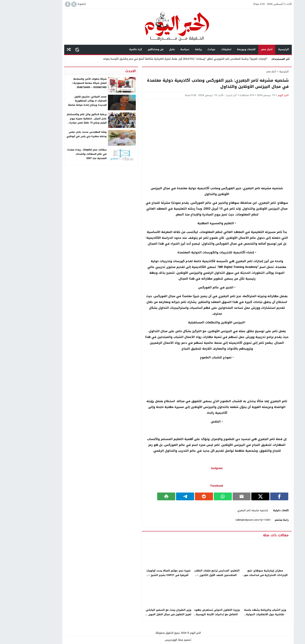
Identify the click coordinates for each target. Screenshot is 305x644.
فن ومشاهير (130, 49)
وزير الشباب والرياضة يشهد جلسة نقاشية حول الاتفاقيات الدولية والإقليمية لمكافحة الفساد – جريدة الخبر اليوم (240, 617)
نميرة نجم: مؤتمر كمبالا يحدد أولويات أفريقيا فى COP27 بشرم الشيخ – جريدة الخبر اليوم (143, 575)
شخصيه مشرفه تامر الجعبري (227, 510)
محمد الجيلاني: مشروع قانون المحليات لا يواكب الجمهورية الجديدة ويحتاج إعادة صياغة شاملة (62, 101)
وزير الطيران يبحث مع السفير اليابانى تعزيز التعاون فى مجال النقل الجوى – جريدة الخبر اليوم (143, 614)
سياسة (159, 49)
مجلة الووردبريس (148, 640)
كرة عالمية (110, 49)
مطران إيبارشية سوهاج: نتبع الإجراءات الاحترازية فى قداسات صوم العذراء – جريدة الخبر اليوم (240, 575)
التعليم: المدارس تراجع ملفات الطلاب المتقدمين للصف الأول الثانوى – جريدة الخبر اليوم (191, 575)
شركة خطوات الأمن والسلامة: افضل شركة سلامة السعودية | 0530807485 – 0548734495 (64, 83)
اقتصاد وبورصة (221, 49)
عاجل (146, 49)
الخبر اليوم (258, 95)
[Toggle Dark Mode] (52, 49)
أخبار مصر (241, 49)
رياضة (173, 49)
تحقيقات (201, 49)
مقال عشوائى (43, 49)
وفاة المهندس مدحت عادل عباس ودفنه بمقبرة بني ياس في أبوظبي (61, 134)
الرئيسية (258, 49)
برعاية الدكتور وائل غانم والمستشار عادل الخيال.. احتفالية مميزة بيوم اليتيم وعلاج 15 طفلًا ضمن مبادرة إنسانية (61, 121)
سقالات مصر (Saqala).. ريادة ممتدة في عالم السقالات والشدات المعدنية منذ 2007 (61, 154)
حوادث (186, 49)
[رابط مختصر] (228, 520)
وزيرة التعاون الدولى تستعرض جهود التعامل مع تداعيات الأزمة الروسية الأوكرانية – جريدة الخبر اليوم (191, 614)
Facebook (191, 486)
